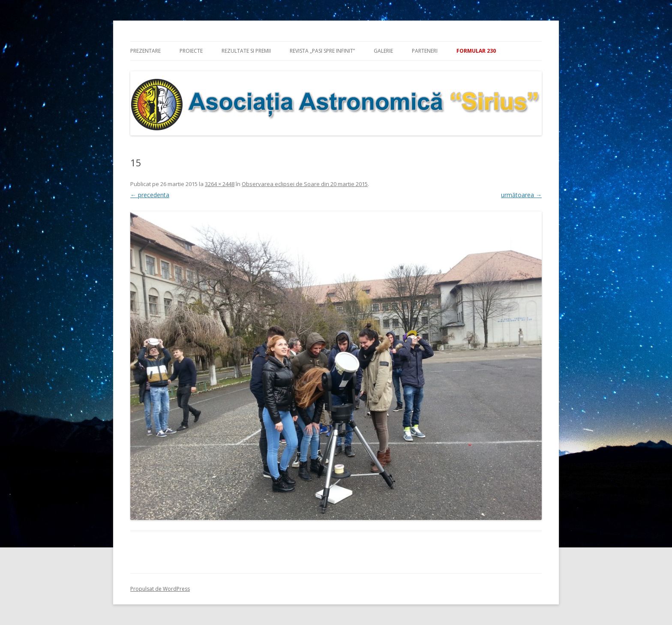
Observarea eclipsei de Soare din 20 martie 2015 (305, 184)
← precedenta (150, 195)
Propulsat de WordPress (160, 589)
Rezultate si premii (246, 51)
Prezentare (145, 51)
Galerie (383, 51)
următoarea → (521, 195)
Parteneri (425, 51)
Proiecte (191, 51)
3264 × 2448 (220, 184)
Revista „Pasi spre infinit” (322, 51)
